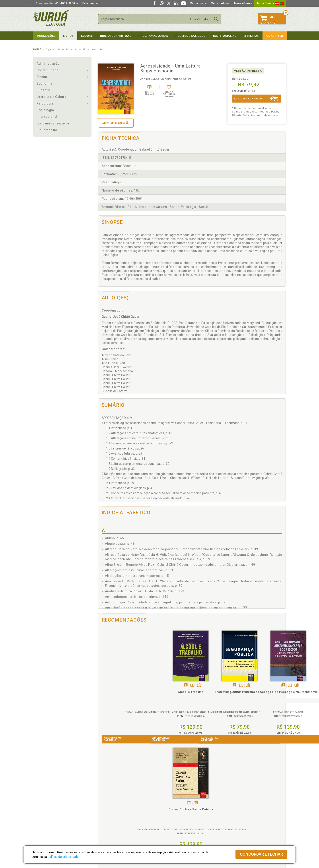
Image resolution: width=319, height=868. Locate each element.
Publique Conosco (191, 36)
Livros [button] (68, 36)
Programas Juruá (153, 36)
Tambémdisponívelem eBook (117, 686)
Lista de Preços (233, 804)
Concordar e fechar (261, 854)
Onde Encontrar (44, 818)
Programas (169, 795)
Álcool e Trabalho (122, 692)
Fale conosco (91, 3)
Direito (42, 77)
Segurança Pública (168, 692)
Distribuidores (232, 808)
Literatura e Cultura (52, 97)
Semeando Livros (171, 804)
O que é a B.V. (106, 822)
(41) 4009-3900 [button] (57, 3)
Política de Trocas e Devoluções (118, 804)
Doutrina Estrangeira (53, 123)
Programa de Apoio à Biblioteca (180, 813)
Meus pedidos (220, 3)
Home (37, 49)
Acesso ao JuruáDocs (174, 827)
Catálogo (229, 799)
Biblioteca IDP (48, 130)
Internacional (47, 117)
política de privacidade (63, 857)
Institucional (225, 36)
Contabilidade (48, 70)
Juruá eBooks (42, 813)
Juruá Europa (270, 3)
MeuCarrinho (268, 20)
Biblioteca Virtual (112, 817)
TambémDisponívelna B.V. (123, 686)
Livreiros (251, 36)
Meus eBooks (243, 3)
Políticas (104, 795)
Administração (48, 64)
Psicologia (45, 103)
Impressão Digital (45, 804)
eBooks (87, 36)
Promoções (46, 36)
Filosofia (44, 90)
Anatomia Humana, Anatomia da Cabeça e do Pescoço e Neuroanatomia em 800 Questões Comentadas (215, 700)
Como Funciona (107, 827)
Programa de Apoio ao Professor (181, 808)
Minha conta (198, 3)
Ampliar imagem (116, 123)
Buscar (216, 19)
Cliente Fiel (167, 799)
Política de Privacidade (112, 799)
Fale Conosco (42, 822)
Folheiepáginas (130, 686)
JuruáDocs (169, 822)
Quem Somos (42, 799)
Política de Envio (107, 808)
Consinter (275, 36)
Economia (44, 83)
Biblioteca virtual (116, 36)
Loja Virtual (199, 19)
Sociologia (45, 110)
